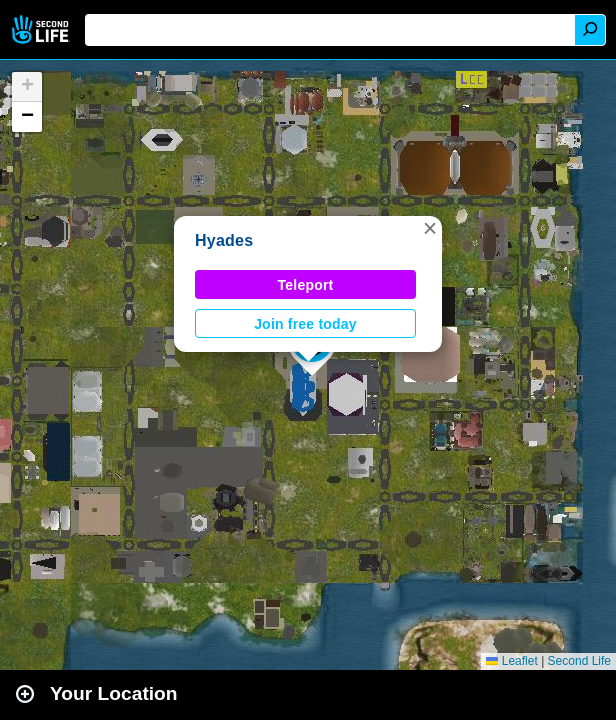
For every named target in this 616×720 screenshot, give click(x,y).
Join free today (305, 324)
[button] (430, 228)
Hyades (224, 240)
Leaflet (511, 661)
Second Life (42, 29)
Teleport (306, 285)
